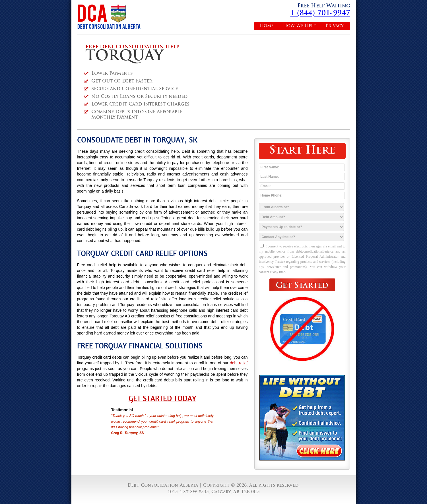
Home (267, 26)
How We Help (299, 26)
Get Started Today (162, 398)
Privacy (335, 26)
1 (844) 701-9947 (320, 14)
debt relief (239, 363)
